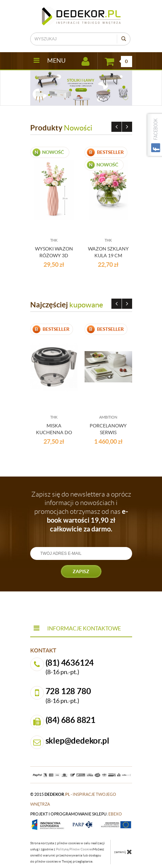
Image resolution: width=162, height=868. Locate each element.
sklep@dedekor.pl (77, 741)
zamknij (123, 852)
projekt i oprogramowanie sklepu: (76, 814)
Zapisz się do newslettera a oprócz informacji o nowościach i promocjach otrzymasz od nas (81, 512)
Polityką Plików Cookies (74, 849)
